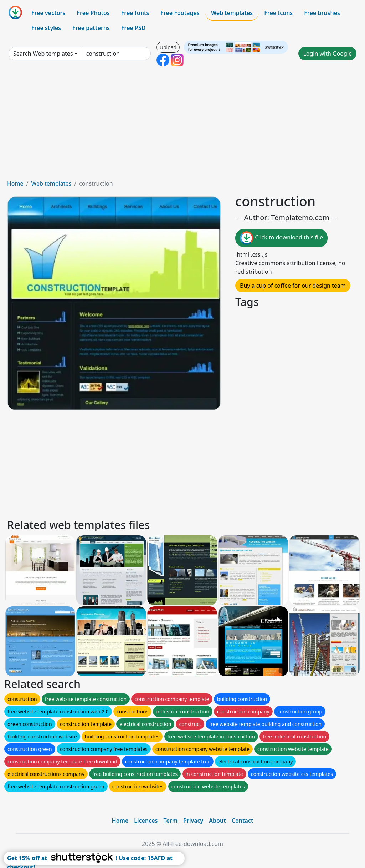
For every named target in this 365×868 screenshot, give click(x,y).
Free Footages (180, 13)
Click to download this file (281, 238)
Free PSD (133, 28)
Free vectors (48, 13)
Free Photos (93, 13)
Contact (243, 821)
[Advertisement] (182, 126)
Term (170, 821)
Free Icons (278, 13)
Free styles (46, 28)
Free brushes (322, 13)
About (217, 821)
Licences (146, 821)
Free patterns (91, 28)
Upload (168, 47)
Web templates (232, 13)
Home (15, 183)
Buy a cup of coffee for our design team (293, 286)
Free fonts (135, 13)
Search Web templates (43, 54)
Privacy (193, 821)
